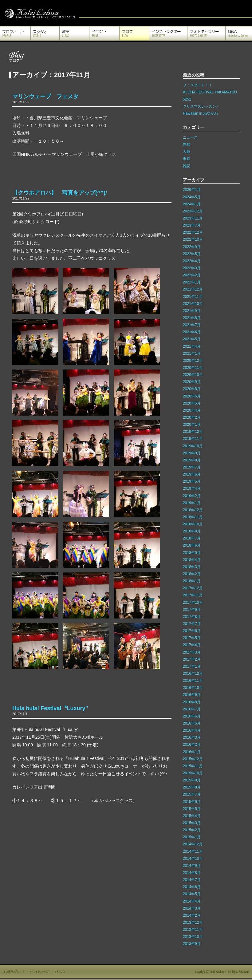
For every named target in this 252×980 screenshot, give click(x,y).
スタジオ (45, 33)
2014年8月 (192, 873)
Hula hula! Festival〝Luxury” (50, 708)
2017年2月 (192, 659)
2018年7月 (192, 538)
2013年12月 (193, 923)
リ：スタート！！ (198, 85)
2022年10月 (193, 239)
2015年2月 (192, 830)
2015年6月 (192, 802)
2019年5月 (192, 481)
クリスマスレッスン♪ (200, 106)
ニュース (190, 137)
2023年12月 (193, 211)
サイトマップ (39, 972)
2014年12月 (193, 844)
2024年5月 (192, 197)
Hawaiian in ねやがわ (200, 113)
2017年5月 (192, 638)
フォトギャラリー (206, 33)
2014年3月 (192, 908)
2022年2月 (192, 275)
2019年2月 (192, 496)
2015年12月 (193, 759)
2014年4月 (192, 901)
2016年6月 (192, 716)
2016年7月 (192, 709)
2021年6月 (192, 332)
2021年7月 (192, 325)
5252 (187, 99)
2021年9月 (192, 311)
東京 (187, 159)
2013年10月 (193, 937)
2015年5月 (192, 809)
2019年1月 (192, 503)
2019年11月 (193, 439)
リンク (60, 972)
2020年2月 (192, 417)
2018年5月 (192, 553)
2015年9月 (192, 780)
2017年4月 (192, 645)
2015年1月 (192, 837)
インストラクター (168, 33)
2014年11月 (193, 852)
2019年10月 (193, 446)
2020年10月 (193, 375)
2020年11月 (193, 368)
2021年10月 (193, 304)
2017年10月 (193, 603)
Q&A (239, 33)
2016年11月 (193, 681)
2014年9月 (192, 866)
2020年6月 (192, 396)
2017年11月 (193, 595)
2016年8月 (192, 702)
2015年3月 (192, 823)
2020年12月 (193, 361)
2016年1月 (192, 752)
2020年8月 (192, 389)
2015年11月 (193, 766)
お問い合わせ (14, 972)
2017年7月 (192, 624)
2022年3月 (192, 268)
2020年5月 (192, 403)
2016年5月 (192, 723)
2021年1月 (192, 354)
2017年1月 (192, 666)
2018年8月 (192, 531)
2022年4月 (192, 261)
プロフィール (15, 33)
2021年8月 (192, 318)
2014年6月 (192, 887)
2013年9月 (192, 944)
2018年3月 (192, 567)
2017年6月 (192, 631)
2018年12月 (193, 510)
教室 (74, 33)
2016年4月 (192, 730)
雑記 (187, 166)
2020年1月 (192, 425)
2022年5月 (192, 254)
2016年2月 (192, 745)
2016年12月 (193, 674)
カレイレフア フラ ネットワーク (39, 13)
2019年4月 (192, 488)
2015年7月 (192, 794)
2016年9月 (192, 695)
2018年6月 (192, 545)
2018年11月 (193, 517)
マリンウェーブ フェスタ (45, 97)
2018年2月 (192, 574)
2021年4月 (192, 346)
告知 (187, 144)
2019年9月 (192, 453)
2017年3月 (192, 652)
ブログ (134, 33)
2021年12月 (193, 289)
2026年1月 (192, 190)
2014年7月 (192, 880)
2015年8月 (192, 787)
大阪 (187, 152)
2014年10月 (193, 859)
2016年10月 (193, 688)
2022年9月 (192, 247)
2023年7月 (192, 225)
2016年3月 (192, 737)
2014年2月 (192, 915)
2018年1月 (192, 581)
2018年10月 (193, 524)
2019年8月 (192, 460)
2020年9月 (192, 382)
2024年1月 (192, 204)
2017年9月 (192, 610)
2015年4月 (192, 816)
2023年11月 (193, 218)
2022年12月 (193, 232)
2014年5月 (192, 894)
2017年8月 (192, 617)
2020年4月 (192, 410)
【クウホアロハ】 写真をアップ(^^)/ (60, 193)
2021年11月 (193, 297)
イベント (104, 33)
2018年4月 (192, 560)
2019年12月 (193, 432)
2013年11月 (193, 930)
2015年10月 (193, 773)
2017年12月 (193, 588)
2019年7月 (192, 467)
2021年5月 (192, 339)
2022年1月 (192, 282)
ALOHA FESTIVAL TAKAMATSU (210, 92)
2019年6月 (192, 474)
